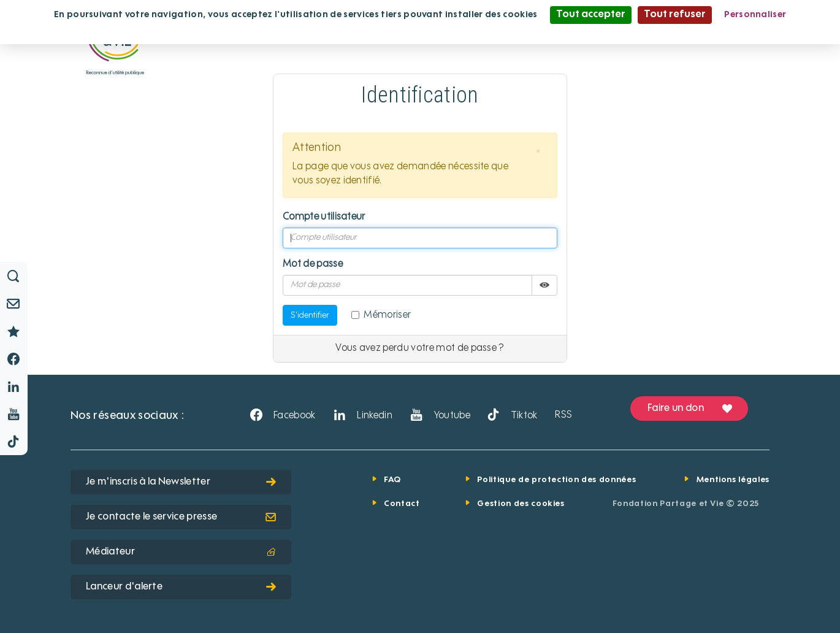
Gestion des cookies (521, 504)
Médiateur (181, 552)
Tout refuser (675, 15)
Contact (402, 504)
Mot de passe (313, 264)
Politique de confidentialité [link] (420, 32)
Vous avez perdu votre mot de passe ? (420, 348)
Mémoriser (381, 315)
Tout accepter (591, 15)
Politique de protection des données (556, 480)
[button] (538, 152)
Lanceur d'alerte (181, 587)
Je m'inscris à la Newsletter (181, 482)
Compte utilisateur (324, 217)
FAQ (392, 480)
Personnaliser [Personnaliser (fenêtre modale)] (755, 15)
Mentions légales (733, 480)
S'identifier (310, 315)
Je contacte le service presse (181, 517)
